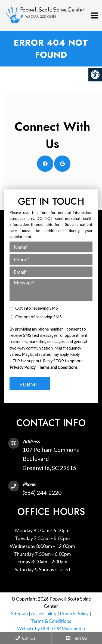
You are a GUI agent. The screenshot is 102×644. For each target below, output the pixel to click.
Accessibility (44, 613)
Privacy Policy (23, 367)
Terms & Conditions (51, 621)
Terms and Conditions (58, 367)
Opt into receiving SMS (37, 308)
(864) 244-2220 (42, 492)
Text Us (77, 638)
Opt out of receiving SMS (38, 317)
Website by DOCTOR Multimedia (51, 628)
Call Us (25, 638)
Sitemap (19, 613)
